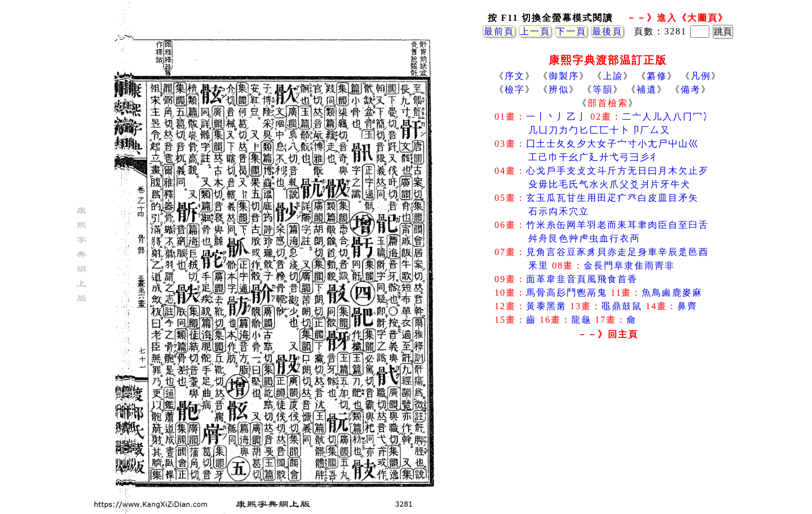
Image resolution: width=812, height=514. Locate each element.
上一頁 (535, 31)
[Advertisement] (608, 434)
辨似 (559, 89)
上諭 (613, 76)
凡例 (701, 76)
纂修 (657, 76)
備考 (691, 89)
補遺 (647, 89)
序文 (515, 76)
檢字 (515, 89)
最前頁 (499, 31)
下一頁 (571, 31)
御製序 (564, 76)
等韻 (603, 89)
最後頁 (607, 31)
